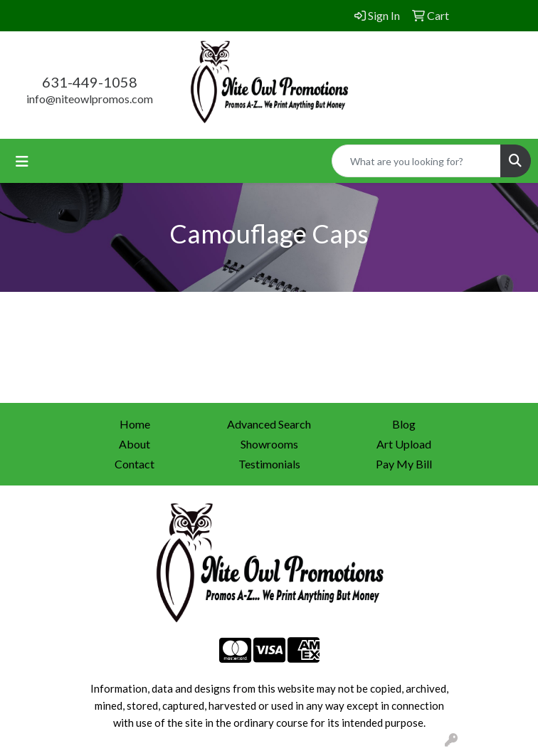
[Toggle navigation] (22, 161)
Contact (134, 464)
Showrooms (269, 444)
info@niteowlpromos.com (90, 99)
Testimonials (269, 464)
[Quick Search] (416, 161)
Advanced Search (269, 424)
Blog (404, 424)
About (134, 444)
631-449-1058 (90, 82)
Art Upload (404, 444)
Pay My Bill (404, 464)
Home (135, 424)
